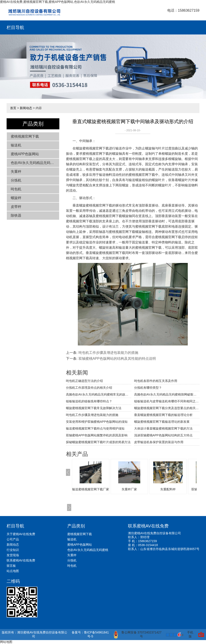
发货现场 (13, 555)
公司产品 (13, 539)
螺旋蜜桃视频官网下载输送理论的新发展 (162, 422)
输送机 (16, 145)
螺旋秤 (16, 198)
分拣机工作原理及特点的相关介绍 (89, 388)
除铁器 (16, 215)
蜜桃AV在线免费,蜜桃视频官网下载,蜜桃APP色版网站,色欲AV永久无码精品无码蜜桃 (57, 2)
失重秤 (16, 172)
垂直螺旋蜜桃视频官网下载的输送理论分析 (163, 415)
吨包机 (16, 189)
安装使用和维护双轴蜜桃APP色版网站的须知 (97, 422)
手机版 (190, 634)
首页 (13, 108)
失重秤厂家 (129, 489)
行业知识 (13, 550)
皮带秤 (16, 207)
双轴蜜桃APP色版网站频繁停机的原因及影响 (97, 435)
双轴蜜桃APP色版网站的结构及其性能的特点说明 (117, 359)
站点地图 (13, 571)
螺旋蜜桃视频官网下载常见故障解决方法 (94, 408)
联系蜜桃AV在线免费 (21, 560)
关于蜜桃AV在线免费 (21, 534)
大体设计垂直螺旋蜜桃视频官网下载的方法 (163, 428)
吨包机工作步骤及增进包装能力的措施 (108, 353)
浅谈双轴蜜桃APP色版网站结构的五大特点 (163, 435)
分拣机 (16, 180)
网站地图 (6, 642)
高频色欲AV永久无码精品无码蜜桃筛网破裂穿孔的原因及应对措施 (167, 394)
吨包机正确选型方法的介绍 (84, 381)
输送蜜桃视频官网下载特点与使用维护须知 (95, 428)
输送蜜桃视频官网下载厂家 (91, 489)
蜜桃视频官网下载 (25, 136)
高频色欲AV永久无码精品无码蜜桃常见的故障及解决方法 (99, 394)
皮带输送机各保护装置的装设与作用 (159, 442)
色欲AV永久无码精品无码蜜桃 (34, 163)
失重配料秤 (168, 489)
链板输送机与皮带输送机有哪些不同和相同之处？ (167, 401)
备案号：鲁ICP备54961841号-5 (90, 634)
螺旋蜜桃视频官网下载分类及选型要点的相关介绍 (167, 408)
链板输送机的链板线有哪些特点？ (89, 401)
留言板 (11, 566)
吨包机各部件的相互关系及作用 (156, 381)
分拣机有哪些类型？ (148, 388)
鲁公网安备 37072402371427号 (138, 635)
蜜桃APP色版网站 (25, 154)
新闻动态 (26, 108)
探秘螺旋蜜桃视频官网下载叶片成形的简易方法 (98, 442)
